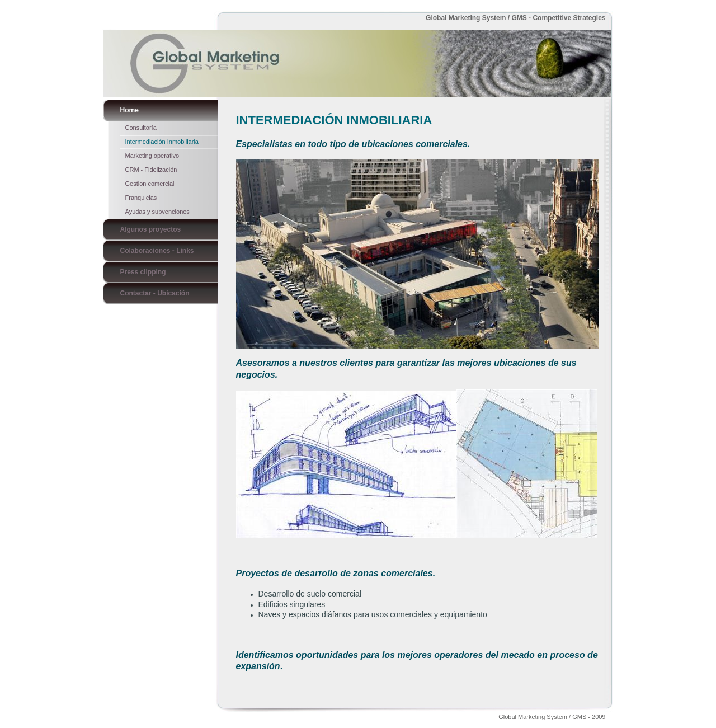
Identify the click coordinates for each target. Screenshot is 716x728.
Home (129, 110)
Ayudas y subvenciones (157, 212)
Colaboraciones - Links (157, 251)
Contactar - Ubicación (155, 293)
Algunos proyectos (151, 229)
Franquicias (141, 198)
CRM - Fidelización (151, 170)
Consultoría (141, 128)
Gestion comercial (150, 184)
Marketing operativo (152, 156)
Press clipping (143, 272)
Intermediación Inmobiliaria (162, 142)
